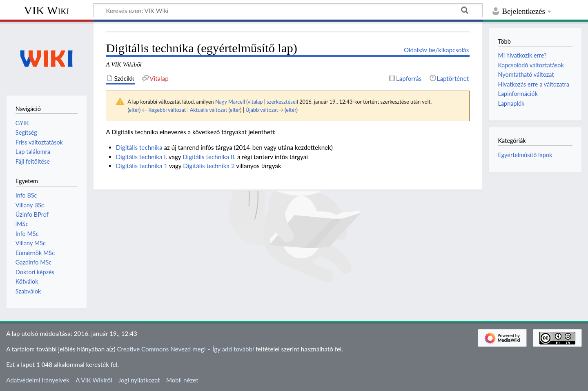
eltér (134, 110)
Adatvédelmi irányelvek (38, 380)
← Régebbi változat (164, 110)
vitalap (255, 102)
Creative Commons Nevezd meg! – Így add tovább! (185, 349)
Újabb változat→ (264, 110)
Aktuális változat (209, 110)
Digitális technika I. (142, 157)
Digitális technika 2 (209, 166)
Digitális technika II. (209, 157)
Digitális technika (139, 147)
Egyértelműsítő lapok (525, 155)
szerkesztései (282, 102)
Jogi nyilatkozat (139, 380)
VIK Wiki (47, 10)
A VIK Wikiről (94, 380)
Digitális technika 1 (142, 166)
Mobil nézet (182, 380)
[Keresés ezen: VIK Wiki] (288, 10)
